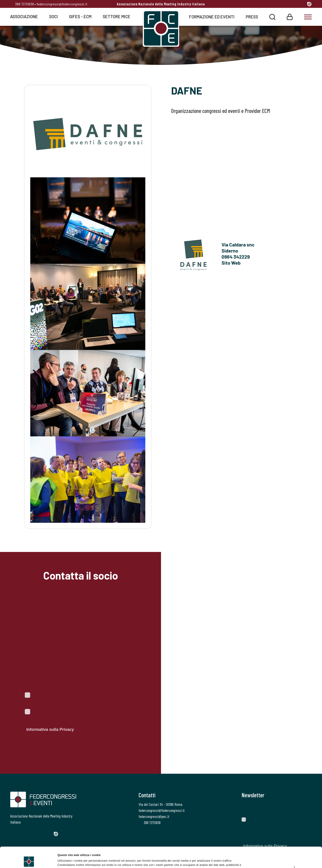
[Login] (290, 16)
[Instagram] (285, 4)
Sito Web (231, 263)
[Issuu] (309, 4)
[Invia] (305, 808)
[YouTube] (302, 4)
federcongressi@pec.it (154, 816)
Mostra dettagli (67, 860)
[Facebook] (269, 4)
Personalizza (285, 847)
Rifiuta (284, 858)
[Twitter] (277, 4)
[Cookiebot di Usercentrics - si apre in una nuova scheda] (29, 860)
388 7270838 (22, 4)
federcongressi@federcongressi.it (62, 4)
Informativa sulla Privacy (50, 730)
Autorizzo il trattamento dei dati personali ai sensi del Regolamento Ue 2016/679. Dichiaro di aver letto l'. (76, 721)
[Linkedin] (293, 4)
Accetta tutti (284, 837)
